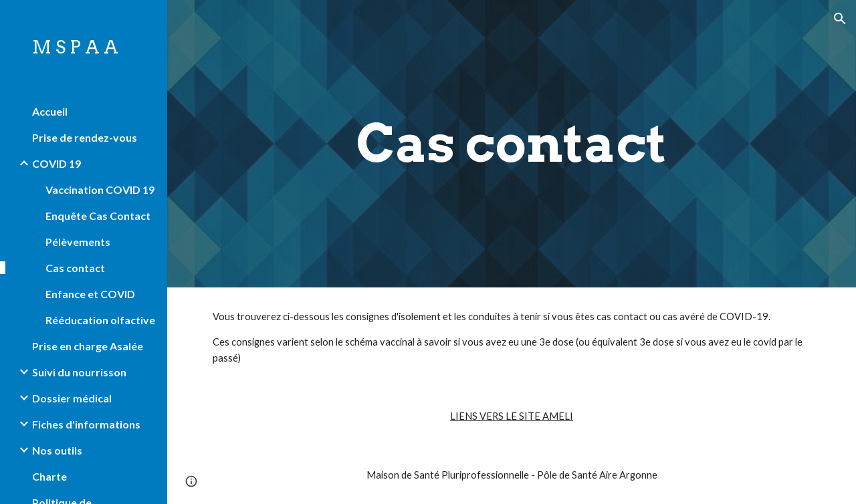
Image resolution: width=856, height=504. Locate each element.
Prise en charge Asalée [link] (88, 346)
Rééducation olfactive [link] (100, 320)
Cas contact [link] (75, 268)
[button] (840, 19)
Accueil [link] (50, 111)
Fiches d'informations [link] (86, 424)
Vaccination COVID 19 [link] (100, 190)
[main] (511, 144)
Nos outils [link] (57, 450)
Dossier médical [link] (72, 398)
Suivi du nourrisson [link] (79, 372)
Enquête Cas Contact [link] (98, 216)
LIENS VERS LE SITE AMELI (512, 416)
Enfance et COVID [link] (90, 294)
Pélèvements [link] (78, 242)
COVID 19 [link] (57, 163)
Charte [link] (49, 476)
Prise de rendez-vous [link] (85, 137)
